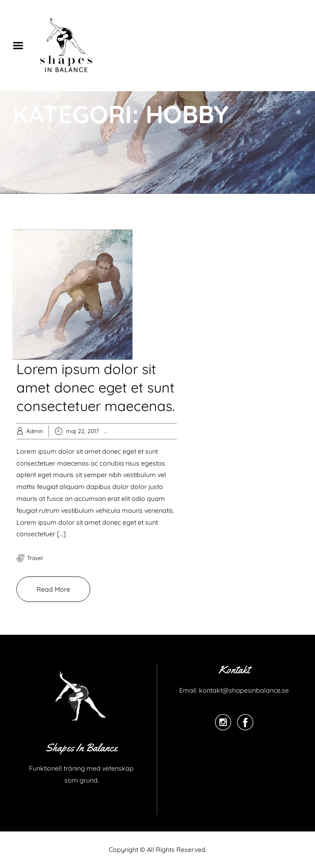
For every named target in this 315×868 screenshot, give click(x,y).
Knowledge (157, 431)
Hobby (131, 431)
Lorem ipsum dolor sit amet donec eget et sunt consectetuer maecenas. (96, 387)
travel (35, 558)
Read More (53, 589)
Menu (21, 46)
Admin (35, 431)
